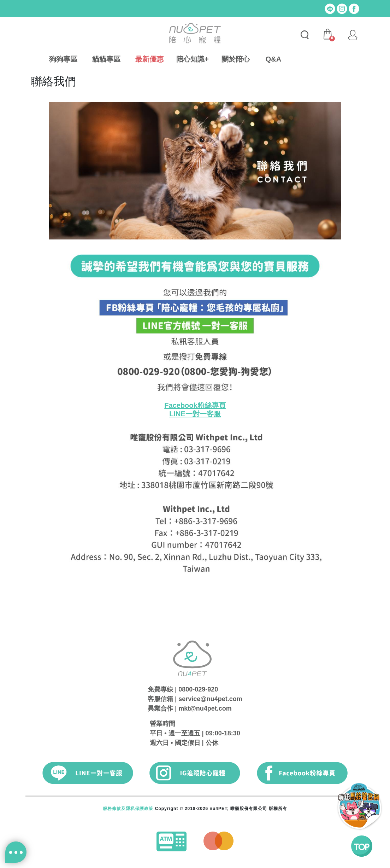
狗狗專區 (63, 59)
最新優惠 (149, 59)
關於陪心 (236, 59)
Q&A (273, 59)
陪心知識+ (193, 59)
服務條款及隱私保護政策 (128, 809)
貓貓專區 (106, 59)
